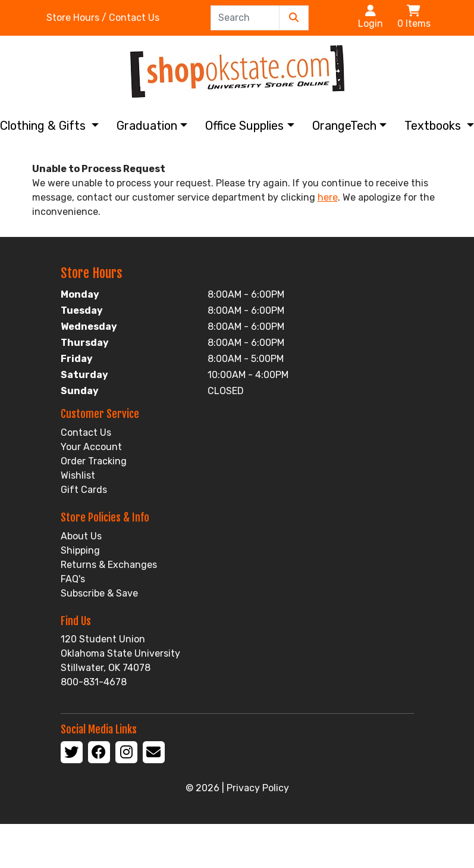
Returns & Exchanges (109, 565)
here (328, 197)
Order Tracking (94, 461)
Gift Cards (84, 490)
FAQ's (73, 579)
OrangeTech (344, 126)
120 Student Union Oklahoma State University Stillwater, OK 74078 (120, 653)
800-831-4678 (94, 682)
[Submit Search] (294, 18)
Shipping (80, 550)
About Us (81, 536)
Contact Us (86, 433)
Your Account (91, 447)
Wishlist (78, 475)
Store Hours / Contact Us (103, 18)
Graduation (147, 126)
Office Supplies (244, 126)
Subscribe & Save (99, 593)
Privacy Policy (258, 788)
